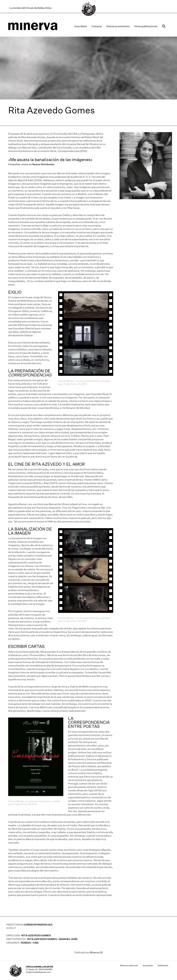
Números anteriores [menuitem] (118, 26)
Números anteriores (129, 965)
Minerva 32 (96, 952)
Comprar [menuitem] (97, 26)
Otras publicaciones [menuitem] (146, 26)
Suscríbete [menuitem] (81, 26)
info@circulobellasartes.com (38, 972)
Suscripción (148, 965)
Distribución (163, 965)
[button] (164, 26)
